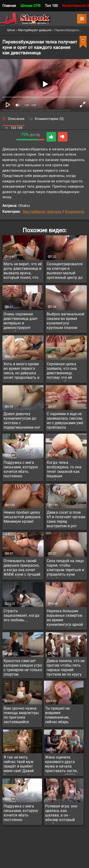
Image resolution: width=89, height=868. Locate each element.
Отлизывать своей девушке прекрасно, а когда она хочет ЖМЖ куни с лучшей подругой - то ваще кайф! (22, 568)
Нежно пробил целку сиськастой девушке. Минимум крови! (22, 517)
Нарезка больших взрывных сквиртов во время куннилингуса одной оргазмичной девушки (65, 618)
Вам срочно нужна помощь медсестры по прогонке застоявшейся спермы (21, 716)
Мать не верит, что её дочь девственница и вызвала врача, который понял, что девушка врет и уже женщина (23, 271)
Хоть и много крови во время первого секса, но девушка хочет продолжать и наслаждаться (21, 371)
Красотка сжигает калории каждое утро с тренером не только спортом (23, 668)
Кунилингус (75, 212)
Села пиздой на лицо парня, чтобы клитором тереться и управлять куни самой (65, 568)
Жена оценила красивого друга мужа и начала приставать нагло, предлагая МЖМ (61, 765)
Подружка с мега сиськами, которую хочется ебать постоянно (21, 469)
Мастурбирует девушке (42, 212)
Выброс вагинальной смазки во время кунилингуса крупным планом (66, 321)
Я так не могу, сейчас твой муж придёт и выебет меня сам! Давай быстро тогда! (19, 765)
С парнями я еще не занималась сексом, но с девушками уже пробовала (65, 421)
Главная (9, 6)
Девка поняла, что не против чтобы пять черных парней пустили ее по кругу (66, 668)
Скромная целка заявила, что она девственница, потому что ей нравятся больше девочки (62, 371)
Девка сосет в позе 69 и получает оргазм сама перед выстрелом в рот (66, 519)
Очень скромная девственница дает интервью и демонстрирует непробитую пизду (21, 322)
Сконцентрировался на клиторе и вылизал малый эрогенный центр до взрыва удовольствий (65, 271)
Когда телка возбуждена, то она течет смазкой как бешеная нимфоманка (64, 470)
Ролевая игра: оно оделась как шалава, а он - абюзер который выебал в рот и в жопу (61, 814)
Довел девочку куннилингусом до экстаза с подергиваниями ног (22, 421)
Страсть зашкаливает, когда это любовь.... (21, 615)
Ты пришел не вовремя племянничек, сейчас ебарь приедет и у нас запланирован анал (63, 716)
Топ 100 (51, 6)
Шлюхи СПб (30, 6)
